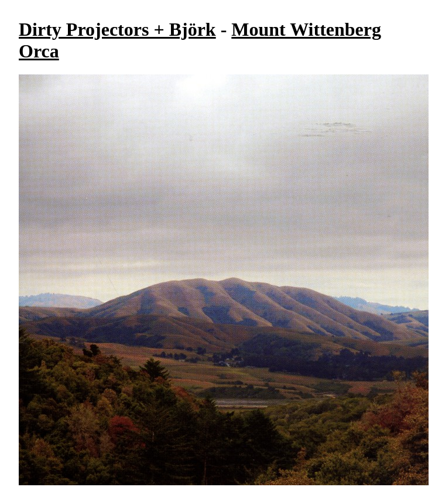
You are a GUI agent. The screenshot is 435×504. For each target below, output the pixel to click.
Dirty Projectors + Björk (117, 29)
